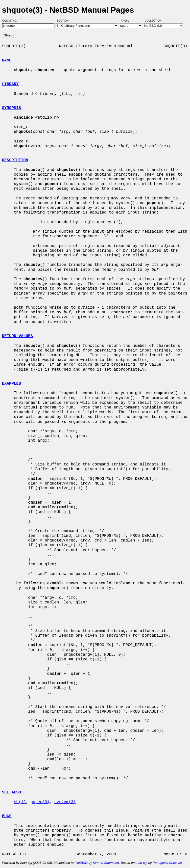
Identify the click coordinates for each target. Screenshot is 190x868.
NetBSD (82, 863)
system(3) (65, 802)
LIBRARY (10, 84)
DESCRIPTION (15, 160)
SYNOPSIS (12, 108)
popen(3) (40, 802)
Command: (11, 21)
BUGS (7, 816)
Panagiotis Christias (167, 863)
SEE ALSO (12, 792)
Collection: (154, 21)
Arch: (127, 21)
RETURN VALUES (17, 336)
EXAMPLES (12, 384)
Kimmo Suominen (106, 863)
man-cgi (141, 863)
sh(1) (20, 802)
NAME (7, 60)
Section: (64, 21)
